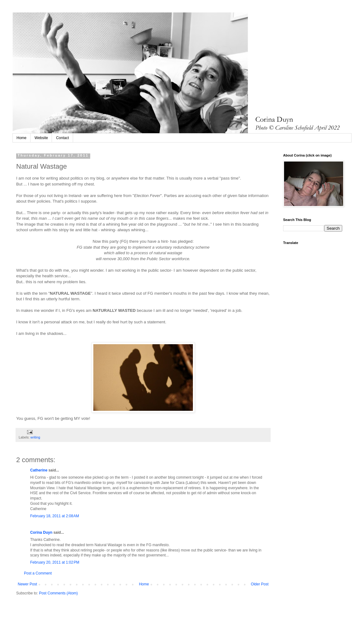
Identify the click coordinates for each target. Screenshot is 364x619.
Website (41, 138)
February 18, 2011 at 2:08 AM (55, 516)
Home (21, 138)
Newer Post (27, 584)
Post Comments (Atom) (58, 593)
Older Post (260, 584)
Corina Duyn (41, 532)
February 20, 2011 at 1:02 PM (55, 562)
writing (35, 437)
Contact (62, 138)
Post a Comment (38, 573)
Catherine (39, 470)
